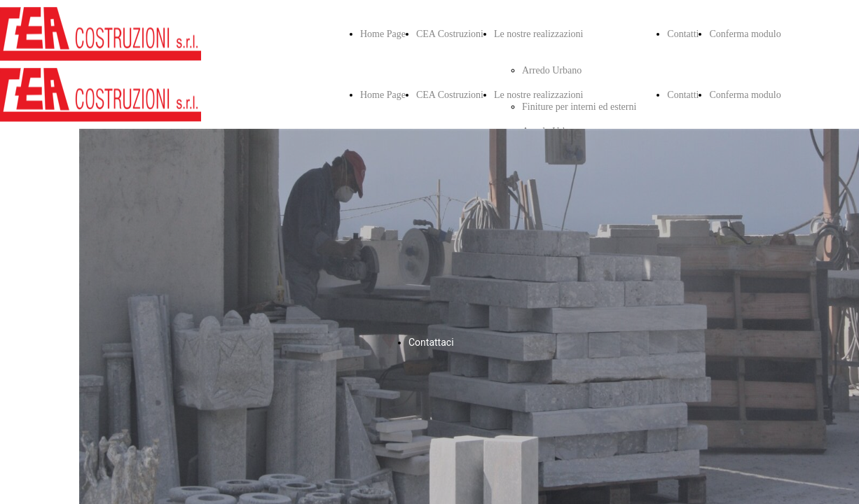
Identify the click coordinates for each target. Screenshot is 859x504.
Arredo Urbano (552, 70)
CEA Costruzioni (450, 34)
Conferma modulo (745, 34)
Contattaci (431, 342)
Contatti (683, 34)
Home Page (383, 34)
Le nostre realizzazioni (538, 34)
